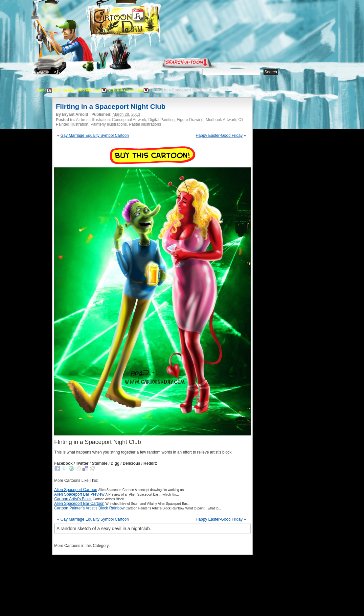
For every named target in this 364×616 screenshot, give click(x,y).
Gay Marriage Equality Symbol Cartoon (95, 136)
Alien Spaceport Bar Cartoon (79, 504)
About (59, 73)
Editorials (84, 73)
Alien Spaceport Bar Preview (79, 494)
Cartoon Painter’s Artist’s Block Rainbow (89, 508)
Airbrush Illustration (125, 90)
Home (38, 73)
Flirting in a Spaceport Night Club (111, 106)
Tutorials (111, 73)
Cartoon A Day (141, 22)
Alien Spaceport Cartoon (76, 490)
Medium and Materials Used (77, 90)
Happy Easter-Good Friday (219, 136)
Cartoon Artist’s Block (73, 499)
